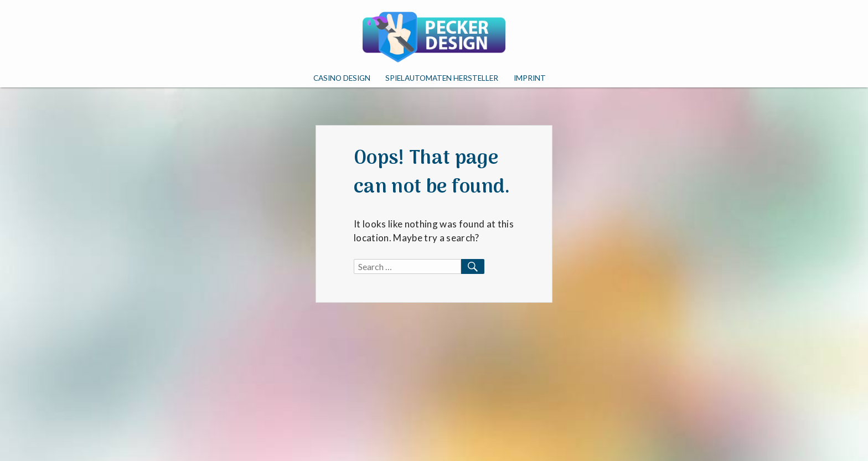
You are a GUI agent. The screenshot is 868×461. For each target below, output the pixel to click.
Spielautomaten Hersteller (442, 78)
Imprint (530, 78)
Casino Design (342, 78)
